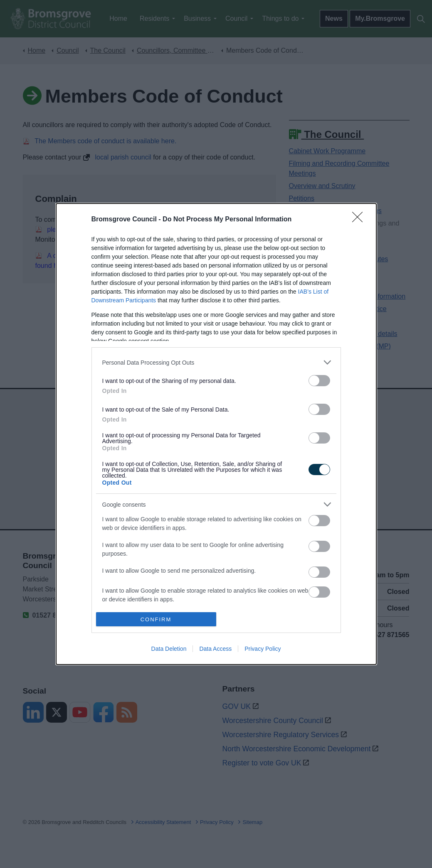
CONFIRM (156, 619)
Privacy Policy (263, 649)
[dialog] (216, 434)
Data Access (215, 649)
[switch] (319, 381)
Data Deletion (169, 649)
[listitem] (216, 362)
